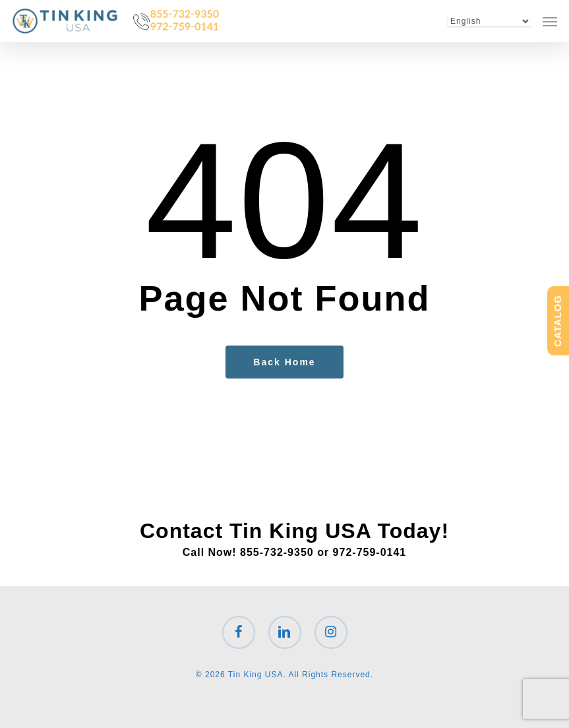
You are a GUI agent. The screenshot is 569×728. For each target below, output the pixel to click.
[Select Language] (489, 21)
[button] (550, 21)
